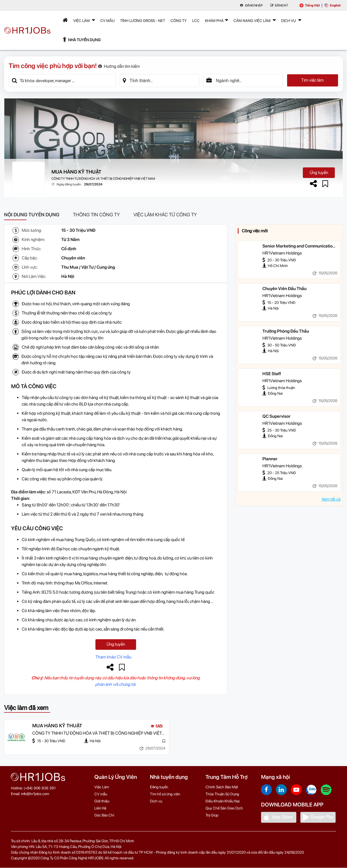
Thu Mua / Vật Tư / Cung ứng (88, 267)
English (332, 5)
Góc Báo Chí (104, 815)
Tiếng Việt (310, 5)
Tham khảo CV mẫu (113, 657)
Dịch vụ (156, 801)
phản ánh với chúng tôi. (116, 685)
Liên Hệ (100, 808)
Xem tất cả (331, 499)
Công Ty (179, 21)
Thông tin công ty (96, 215)
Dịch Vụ (291, 20)
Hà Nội (68, 276)
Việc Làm (84, 20)
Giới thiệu (102, 801)
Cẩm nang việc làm (255, 20)
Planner (270, 459)
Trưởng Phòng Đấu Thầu (286, 331)
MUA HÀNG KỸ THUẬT (76, 172)
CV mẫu (107, 21)
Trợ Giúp (212, 815)
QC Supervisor (277, 416)
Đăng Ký (279, 5)
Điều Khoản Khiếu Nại (223, 801)
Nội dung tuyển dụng (32, 215)
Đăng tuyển (159, 787)
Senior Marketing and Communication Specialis (299, 246)
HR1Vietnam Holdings (282, 253)
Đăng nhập (251, 5)
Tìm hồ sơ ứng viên (165, 794)
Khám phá (216, 20)
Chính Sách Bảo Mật (222, 787)
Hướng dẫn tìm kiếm (119, 66)
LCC (196, 21)
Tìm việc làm (312, 80)
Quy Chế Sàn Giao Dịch (224, 808)
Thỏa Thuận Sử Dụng (222, 794)
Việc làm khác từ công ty (165, 215)
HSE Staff (272, 374)
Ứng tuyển (319, 173)
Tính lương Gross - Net (143, 21)
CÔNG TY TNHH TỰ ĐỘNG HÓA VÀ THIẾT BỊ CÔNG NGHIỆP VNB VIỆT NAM (103, 179)
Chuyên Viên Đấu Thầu (285, 289)
